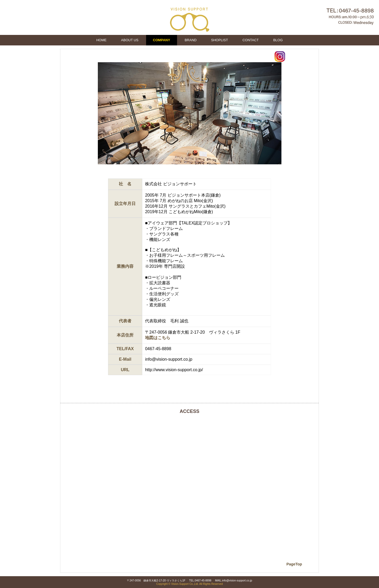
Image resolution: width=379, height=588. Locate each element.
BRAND (191, 40)
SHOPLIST (220, 40)
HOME (101, 40)
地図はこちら (158, 338)
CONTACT (250, 40)
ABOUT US (130, 40)
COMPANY (161, 40)
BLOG (278, 40)
